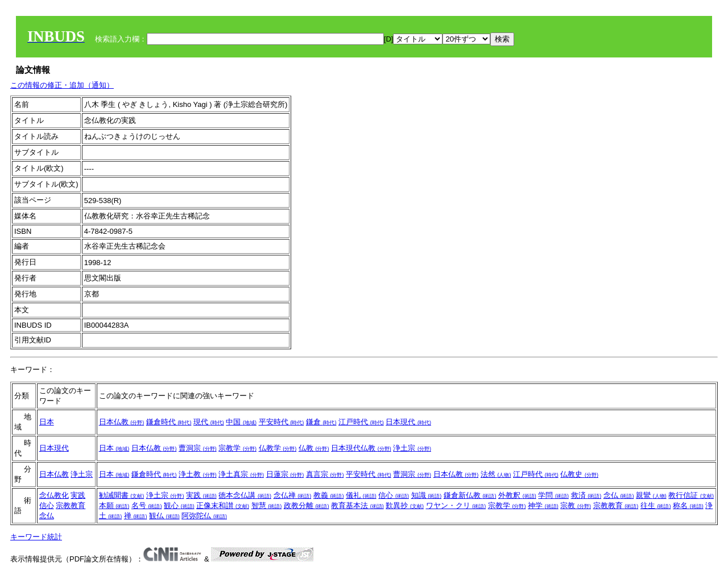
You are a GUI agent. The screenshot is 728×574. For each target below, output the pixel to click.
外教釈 (517, 495)
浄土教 (198, 474)
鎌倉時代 (169, 422)
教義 (329, 495)
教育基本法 (357, 505)
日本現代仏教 (361, 448)
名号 (147, 505)
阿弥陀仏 (204, 516)
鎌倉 (321, 422)
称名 (688, 505)
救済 (586, 495)
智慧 (267, 505)
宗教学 (237, 448)
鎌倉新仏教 (470, 495)
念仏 (47, 516)
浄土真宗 (241, 474)
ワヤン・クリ (456, 505)
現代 (209, 422)
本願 (114, 505)
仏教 (314, 448)
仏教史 (579, 474)
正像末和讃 (223, 505)
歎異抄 (405, 505)
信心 (47, 505)
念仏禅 (293, 495)
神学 (543, 505)
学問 (553, 495)
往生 (656, 505)
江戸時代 (361, 422)
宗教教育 (71, 505)
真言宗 (325, 474)
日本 (47, 422)
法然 (496, 474)
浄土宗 (412, 448)
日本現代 (408, 422)
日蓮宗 (285, 474)
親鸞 (651, 495)
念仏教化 (54, 495)
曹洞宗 (198, 448)
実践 (78, 495)
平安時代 (282, 422)
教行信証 (691, 495)
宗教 (576, 505)
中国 (241, 422)
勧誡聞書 (122, 495)
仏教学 (278, 448)
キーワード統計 (36, 537)
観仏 (164, 516)
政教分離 (307, 505)
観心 (179, 505)
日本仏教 (122, 422)
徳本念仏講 (245, 495)
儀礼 (361, 495)
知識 (427, 495)
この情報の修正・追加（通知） (62, 85)
